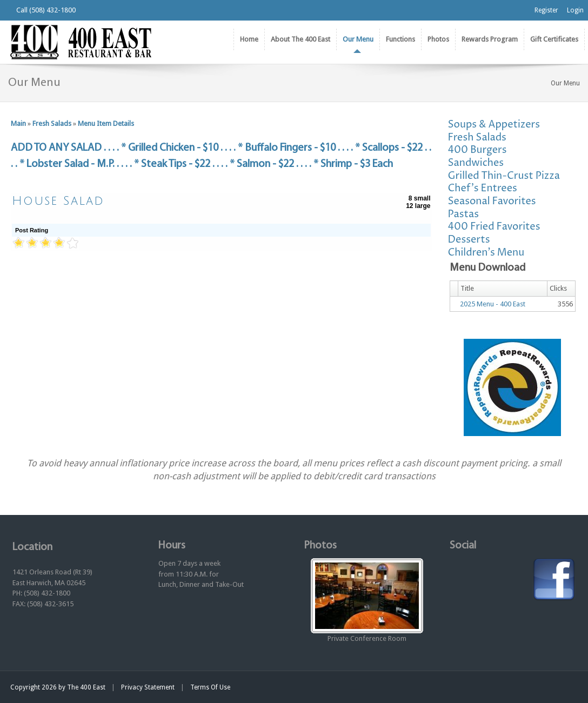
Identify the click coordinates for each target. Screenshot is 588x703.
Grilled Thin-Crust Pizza (504, 176)
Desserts (469, 240)
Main (18, 123)
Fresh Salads (52, 123)
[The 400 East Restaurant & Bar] (81, 41)
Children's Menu (486, 253)
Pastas (464, 214)
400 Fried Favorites (494, 227)
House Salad (58, 201)
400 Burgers (477, 150)
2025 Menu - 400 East (493, 304)
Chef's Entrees (483, 188)
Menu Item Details (106, 123)
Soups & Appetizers (494, 125)
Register (546, 10)
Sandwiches (476, 163)
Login (575, 10)
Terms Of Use (210, 687)
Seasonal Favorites (492, 201)
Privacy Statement (148, 687)
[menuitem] (300, 39)
